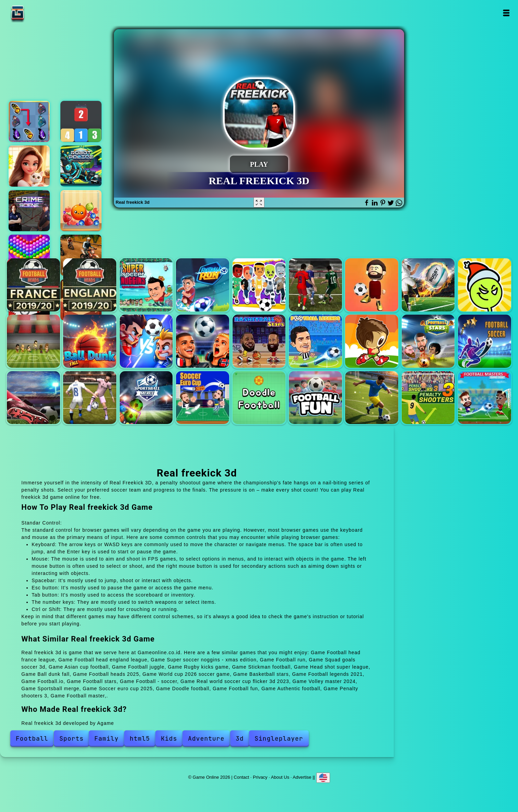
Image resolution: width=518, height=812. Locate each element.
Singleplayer (279, 738)
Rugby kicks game (428, 285)
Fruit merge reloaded (81, 211)
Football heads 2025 (146, 341)
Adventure (206, 738)
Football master (485, 398)
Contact (241, 777)
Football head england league (90, 285)
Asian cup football (315, 285)
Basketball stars (259, 341)
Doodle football (259, 398)
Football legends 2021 (315, 341)
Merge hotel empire (29, 166)
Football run (203, 285)
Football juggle (372, 285)
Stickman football (485, 285)
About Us (280, 777)
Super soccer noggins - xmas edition (146, 285)
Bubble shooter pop (29, 255)
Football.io (372, 341)
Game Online (39, 13)
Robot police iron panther (81, 166)
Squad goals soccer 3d (259, 285)
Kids (169, 738)
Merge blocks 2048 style (81, 121)
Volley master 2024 (90, 398)
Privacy (260, 777)
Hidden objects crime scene (29, 211)
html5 (140, 738)
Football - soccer (485, 341)
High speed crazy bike (81, 255)
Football (32, 738)
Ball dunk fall (90, 341)
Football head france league (33, 285)
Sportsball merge (146, 398)
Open (506, 13)
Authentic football (372, 398)
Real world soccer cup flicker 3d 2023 (33, 398)
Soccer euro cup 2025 (203, 398)
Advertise (302, 777)
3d (240, 738)
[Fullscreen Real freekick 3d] (259, 202)
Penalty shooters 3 (428, 398)
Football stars (428, 341)
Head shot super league (33, 341)
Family (107, 738)
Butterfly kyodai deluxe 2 (29, 121)
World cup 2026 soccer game (203, 341)
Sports (72, 738)
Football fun (315, 398)
